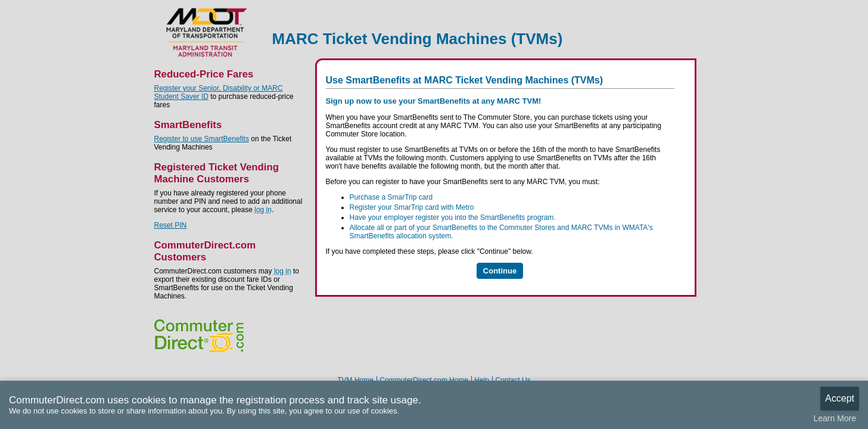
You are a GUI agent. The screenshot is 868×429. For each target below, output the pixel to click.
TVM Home (355, 380)
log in (263, 210)
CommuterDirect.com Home (424, 380)
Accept (840, 398)
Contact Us (513, 380)
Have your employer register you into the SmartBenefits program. (453, 217)
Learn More (835, 418)
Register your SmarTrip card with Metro (412, 207)
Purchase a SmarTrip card (391, 197)
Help (482, 380)
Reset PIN (171, 225)
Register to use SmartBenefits (202, 139)
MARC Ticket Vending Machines (207, 32)
